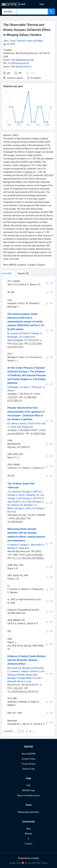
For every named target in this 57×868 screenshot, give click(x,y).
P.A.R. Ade (41, 424)
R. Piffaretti (34, 333)
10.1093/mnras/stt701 (19, 63)
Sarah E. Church (27, 424)
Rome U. (22, 681)
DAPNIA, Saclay (24, 675)
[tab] (12, 273)
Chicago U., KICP (30, 492)
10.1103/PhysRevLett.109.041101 (23, 691)
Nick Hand (12, 668)
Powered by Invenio (29, 858)
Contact (28, 844)
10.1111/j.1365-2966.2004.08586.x (28, 558)
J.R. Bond (24, 387)
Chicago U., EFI (29, 498)
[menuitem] (42, 4)
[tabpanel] (28, 506)
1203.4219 (18, 688)
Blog (29, 829)
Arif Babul (38, 41)
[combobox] (32, 12)
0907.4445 (21, 518)
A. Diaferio (12, 545)
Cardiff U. (17, 502)
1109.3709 (12, 397)
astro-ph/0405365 (34, 555)
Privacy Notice (28, 764)
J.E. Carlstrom (14, 492)
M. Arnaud (12, 333)
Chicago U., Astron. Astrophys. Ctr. (24, 495)
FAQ (28, 785)
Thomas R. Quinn (25, 41)
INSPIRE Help (28, 790)
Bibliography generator (28, 812)
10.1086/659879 (15, 522)
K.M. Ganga (22, 427)
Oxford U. (35, 671)
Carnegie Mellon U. (26, 678)
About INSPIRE (28, 754)
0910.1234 (18, 344)
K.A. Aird (27, 502)
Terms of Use (28, 769)
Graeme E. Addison (20, 671)
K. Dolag (20, 548)
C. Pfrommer (35, 387)
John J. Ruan (9, 41)
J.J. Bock (12, 427)
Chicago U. (13, 498)
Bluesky (28, 834)
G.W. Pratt (23, 333)
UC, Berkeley (26, 505)
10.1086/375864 (38, 434)
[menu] (43, 4)
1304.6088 (15, 60)
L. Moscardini (35, 545)
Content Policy (28, 759)
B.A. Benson (13, 424)
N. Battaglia (13, 387)
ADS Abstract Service (21, 67)
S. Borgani (23, 545)
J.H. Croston (25, 337)
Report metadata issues (28, 795)
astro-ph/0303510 (16, 434)
